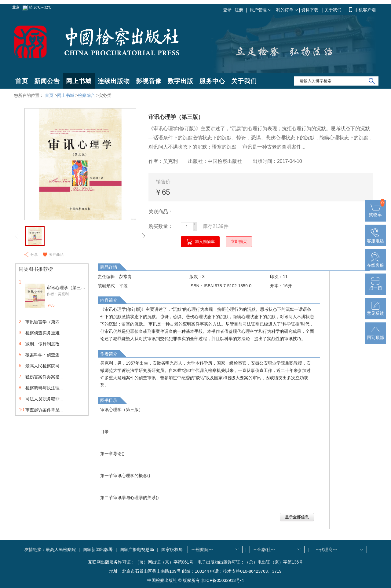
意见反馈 (375, 311)
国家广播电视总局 (137, 549)
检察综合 (86, 95)
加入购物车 (205, 242)
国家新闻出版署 (98, 549)
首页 (22, 81)
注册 (239, 10)
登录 (227, 10)
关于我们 (334, 10)
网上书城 (79, 81)
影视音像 (149, 81)
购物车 (375, 212)
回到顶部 (375, 335)
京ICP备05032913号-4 (222, 580)
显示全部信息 (297, 517)
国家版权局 (172, 549)
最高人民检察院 (61, 549)
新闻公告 (47, 81)
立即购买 (239, 242)
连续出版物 (114, 81)
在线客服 (375, 263)
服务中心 (212, 81)
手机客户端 (365, 10)
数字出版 (181, 81)
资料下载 (310, 10)
